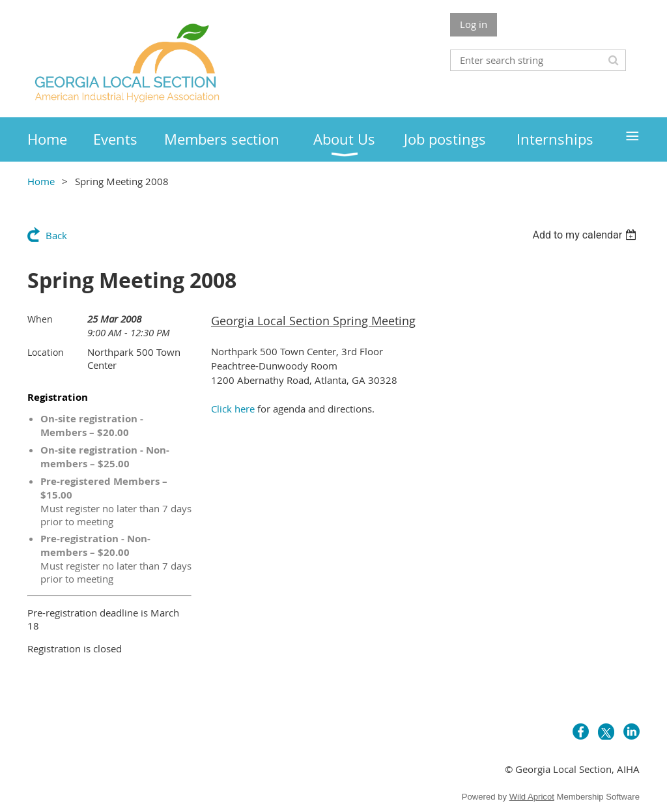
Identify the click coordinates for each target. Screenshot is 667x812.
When (40, 319)
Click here (233, 409)
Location (46, 352)
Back (56, 235)
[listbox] (586, 235)
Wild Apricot (532, 797)
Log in (474, 24)
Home (41, 181)
